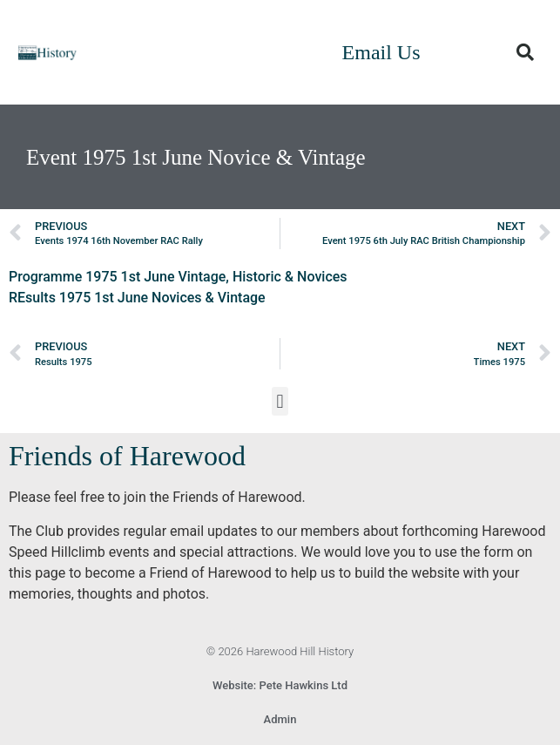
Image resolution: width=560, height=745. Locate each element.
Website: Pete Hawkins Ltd (280, 685)
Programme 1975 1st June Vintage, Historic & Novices (178, 277)
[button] (525, 52)
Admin (280, 719)
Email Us (381, 52)
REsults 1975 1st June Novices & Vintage (137, 298)
